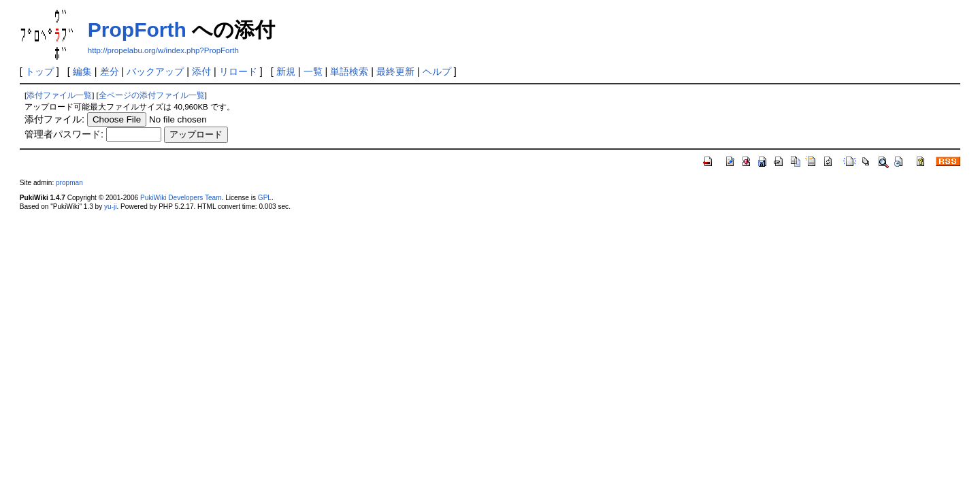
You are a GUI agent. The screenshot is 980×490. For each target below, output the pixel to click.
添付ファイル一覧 (59, 95)
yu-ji (110, 207)
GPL (265, 198)
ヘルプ (437, 71)
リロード (238, 71)
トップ (39, 71)
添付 (201, 71)
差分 (110, 71)
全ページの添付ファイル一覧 (152, 95)
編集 (82, 71)
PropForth (137, 30)
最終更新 (395, 71)
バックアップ (155, 71)
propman (69, 183)
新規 (286, 71)
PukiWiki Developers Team (181, 198)
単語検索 (349, 71)
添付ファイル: (54, 119)
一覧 (313, 71)
